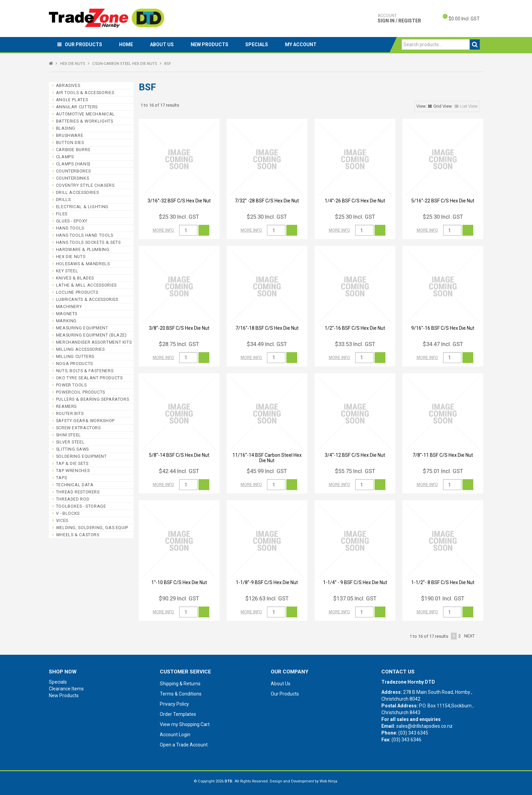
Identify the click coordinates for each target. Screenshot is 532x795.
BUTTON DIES (70, 142)
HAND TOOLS (70, 228)
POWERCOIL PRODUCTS (81, 392)
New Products (210, 44)
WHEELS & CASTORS (78, 535)
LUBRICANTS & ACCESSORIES (87, 299)
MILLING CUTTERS (75, 356)
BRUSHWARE (70, 135)
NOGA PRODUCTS (74, 364)
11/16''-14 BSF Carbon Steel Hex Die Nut (267, 458)
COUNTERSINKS (73, 178)
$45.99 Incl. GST (267, 471)
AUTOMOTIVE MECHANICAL (85, 114)
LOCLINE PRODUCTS (77, 292)
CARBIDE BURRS (73, 150)
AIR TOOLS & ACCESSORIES (85, 93)
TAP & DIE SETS (72, 463)
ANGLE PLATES (72, 100)
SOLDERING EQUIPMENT (81, 456)
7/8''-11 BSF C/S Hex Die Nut (443, 455)
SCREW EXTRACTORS (78, 428)
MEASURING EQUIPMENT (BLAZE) (91, 335)
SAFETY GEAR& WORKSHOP (85, 421)
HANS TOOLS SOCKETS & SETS (88, 242)
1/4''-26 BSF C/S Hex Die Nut (355, 201)
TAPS (62, 478)
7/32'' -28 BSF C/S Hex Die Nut (267, 201)
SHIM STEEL (69, 435)
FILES (62, 214)
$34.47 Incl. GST (443, 344)
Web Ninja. (329, 781)
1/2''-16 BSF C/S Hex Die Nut (355, 328)
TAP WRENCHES (73, 471)
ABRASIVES (68, 85)
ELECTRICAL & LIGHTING (82, 207)
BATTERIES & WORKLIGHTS (85, 121)
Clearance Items (66, 689)
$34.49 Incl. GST (267, 344)
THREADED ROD (73, 499)
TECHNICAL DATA (75, 485)
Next (469, 636)
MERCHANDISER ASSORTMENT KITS (94, 342)
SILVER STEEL (70, 442)
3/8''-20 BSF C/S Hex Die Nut (179, 328)
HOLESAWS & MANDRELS (83, 264)
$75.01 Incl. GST (443, 471)
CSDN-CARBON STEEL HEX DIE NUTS (125, 64)
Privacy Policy (174, 704)
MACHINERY (69, 306)
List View (469, 106)
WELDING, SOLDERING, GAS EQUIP (92, 528)
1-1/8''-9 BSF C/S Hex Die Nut (267, 582)
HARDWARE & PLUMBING (83, 249)
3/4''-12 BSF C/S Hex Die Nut (355, 455)
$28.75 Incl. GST (179, 344)
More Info (163, 230)
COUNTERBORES (73, 171)
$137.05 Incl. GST (355, 598)
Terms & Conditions (181, 694)
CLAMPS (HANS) (73, 164)
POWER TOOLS (71, 385)
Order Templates (178, 714)
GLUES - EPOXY (72, 221)
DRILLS (63, 200)
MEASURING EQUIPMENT (82, 328)
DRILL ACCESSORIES (78, 192)
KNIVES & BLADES (75, 278)
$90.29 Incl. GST (179, 598)
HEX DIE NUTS (73, 64)
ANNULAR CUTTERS (77, 107)
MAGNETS (67, 314)
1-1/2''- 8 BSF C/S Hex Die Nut (443, 582)
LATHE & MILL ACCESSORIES (86, 285)
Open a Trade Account (184, 745)
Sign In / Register (399, 18)
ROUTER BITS (70, 413)
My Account (301, 44)
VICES (62, 520)
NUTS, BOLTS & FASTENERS (85, 371)
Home (126, 44)
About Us (162, 44)
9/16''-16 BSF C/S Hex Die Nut (443, 328)
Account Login (175, 735)
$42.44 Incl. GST (179, 471)
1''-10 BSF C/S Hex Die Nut (179, 582)
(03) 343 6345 (413, 733)
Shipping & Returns (180, 684)
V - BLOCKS (68, 513)
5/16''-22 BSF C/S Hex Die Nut (443, 201)
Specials (257, 44)
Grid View (443, 106)
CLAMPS (65, 157)
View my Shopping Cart (185, 724)
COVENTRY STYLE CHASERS (85, 185)
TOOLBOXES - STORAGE (81, 506)
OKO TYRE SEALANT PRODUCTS (89, 378)
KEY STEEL (67, 271)
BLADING (66, 128)
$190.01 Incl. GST (443, 598)
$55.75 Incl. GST (355, 471)
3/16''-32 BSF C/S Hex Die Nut (179, 201)
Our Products (83, 44)
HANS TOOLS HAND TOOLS (85, 235)
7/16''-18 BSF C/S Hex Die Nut (267, 328)
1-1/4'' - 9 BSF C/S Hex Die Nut (355, 582)
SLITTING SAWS (72, 449)
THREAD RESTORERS (78, 492)
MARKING (66, 321)
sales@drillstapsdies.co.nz (424, 726)
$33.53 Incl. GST (355, 344)
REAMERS (66, 406)
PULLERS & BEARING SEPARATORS (93, 399)
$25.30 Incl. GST (179, 217)
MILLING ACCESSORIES (80, 349)
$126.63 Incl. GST (267, 598)
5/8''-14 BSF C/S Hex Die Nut (179, 455)
